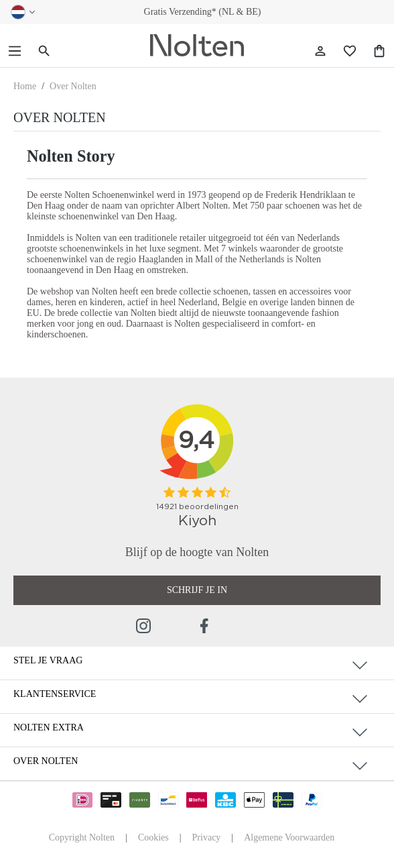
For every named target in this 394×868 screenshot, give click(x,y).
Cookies (153, 837)
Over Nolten (46, 761)
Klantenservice (55, 694)
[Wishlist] (350, 51)
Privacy (207, 837)
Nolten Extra (49, 727)
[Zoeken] (44, 51)
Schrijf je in (197, 590)
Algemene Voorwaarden (289, 837)
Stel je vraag (48, 660)
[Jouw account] (320, 51)
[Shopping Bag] (379, 51)
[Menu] (15, 51)
